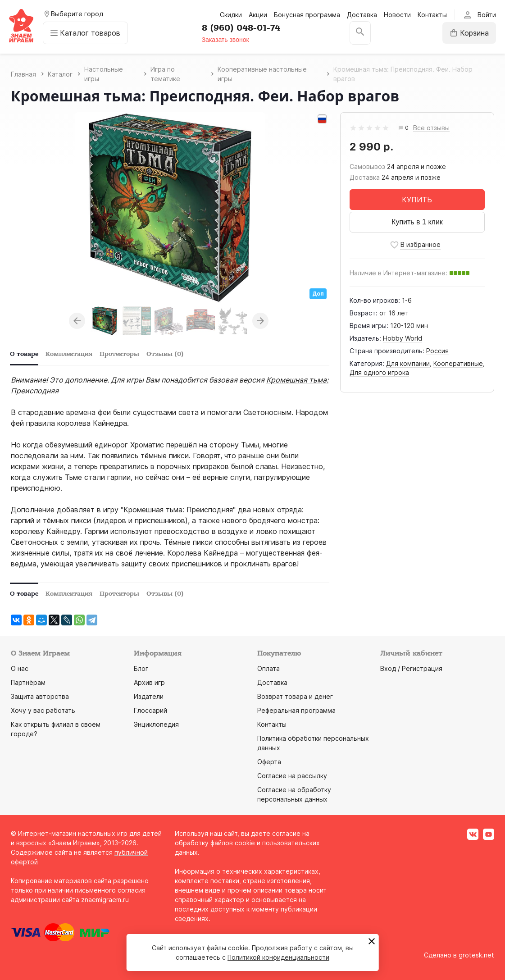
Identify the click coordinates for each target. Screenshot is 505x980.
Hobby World (403, 338)
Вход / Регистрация (411, 668)
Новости (397, 15)
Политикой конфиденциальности (278, 957)
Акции (258, 15)
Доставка (362, 15)
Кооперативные (458, 363)
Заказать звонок (225, 40)
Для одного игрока (379, 372)
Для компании (408, 363)
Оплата (268, 668)
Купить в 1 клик (417, 222)
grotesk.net (476, 955)
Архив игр (149, 682)
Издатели (149, 696)
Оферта (269, 762)
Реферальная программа (296, 710)
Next (260, 321)
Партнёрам (28, 682)
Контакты (432, 15)
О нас (20, 668)
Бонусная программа (307, 15)
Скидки (231, 15)
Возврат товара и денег (295, 696)
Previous (77, 321)
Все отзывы (431, 128)
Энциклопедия (156, 724)
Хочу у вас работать (43, 710)
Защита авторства (40, 696)
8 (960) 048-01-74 (241, 28)
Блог (141, 668)
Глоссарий (150, 710)
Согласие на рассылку (292, 776)
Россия (437, 351)
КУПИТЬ (417, 200)
